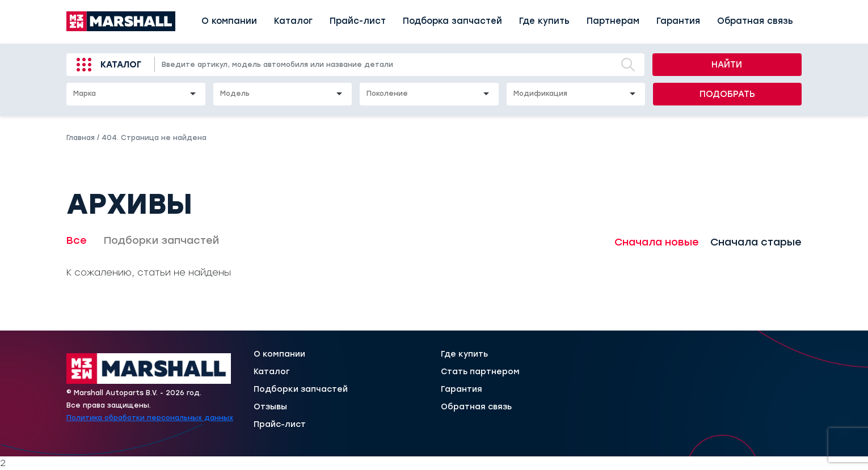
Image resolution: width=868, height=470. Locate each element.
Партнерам (613, 21)
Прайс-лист (358, 21)
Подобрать (727, 94)
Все (77, 240)
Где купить (544, 21)
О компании (229, 21)
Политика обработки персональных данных (150, 418)
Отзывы (270, 407)
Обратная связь (755, 21)
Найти (727, 65)
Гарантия (678, 21)
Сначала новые (657, 242)
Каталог (293, 21)
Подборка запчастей (452, 21)
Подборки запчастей (161, 240)
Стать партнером (480, 372)
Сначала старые (756, 242)
